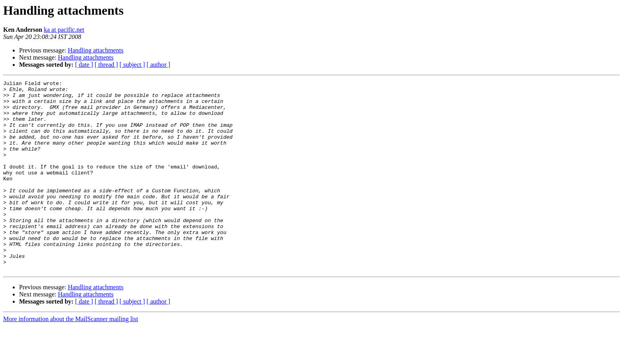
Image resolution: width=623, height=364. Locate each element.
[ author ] (159, 65)
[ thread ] (106, 65)
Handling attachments (96, 50)
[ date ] (84, 65)
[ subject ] (132, 65)
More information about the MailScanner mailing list (71, 357)
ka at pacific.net (64, 30)
